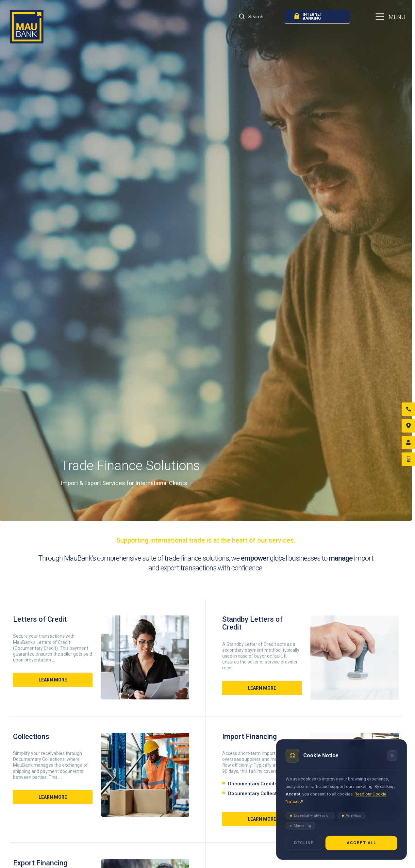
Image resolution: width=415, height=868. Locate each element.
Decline (304, 843)
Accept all (361, 843)
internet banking (308, 16)
